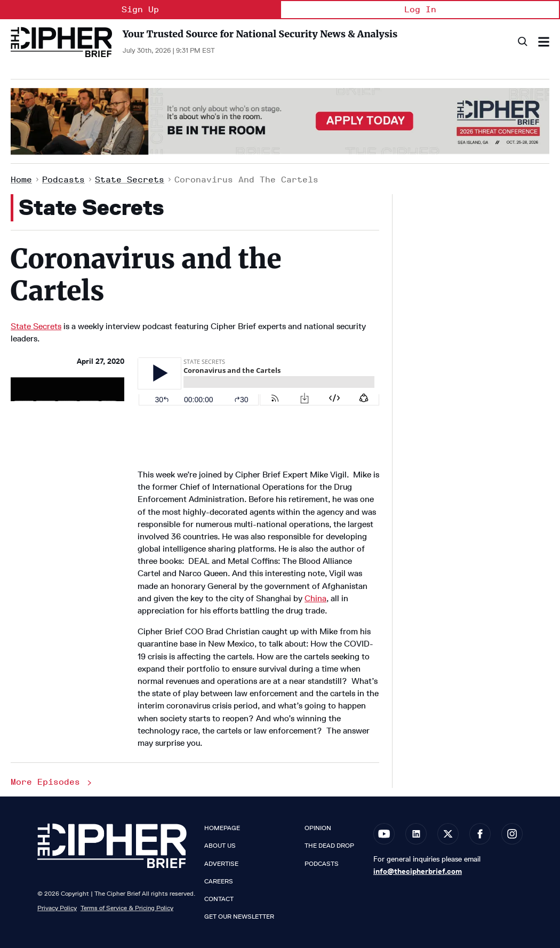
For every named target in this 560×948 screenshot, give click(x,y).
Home (21, 180)
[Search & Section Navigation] (544, 42)
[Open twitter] (448, 834)
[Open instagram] (512, 834)
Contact (219, 899)
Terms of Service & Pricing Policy (127, 908)
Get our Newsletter (239, 917)
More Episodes (52, 782)
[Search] (522, 42)
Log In (420, 9)
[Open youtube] (384, 834)
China (315, 598)
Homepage (222, 828)
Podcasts (63, 180)
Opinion (318, 828)
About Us (220, 846)
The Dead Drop (329, 846)
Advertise (221, 864)
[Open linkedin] (416, 834)
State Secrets (130, 180)
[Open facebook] (480, 834)
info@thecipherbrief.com (418, 871)
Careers (219, 881)
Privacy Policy (57, 908)
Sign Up (140, 9)
